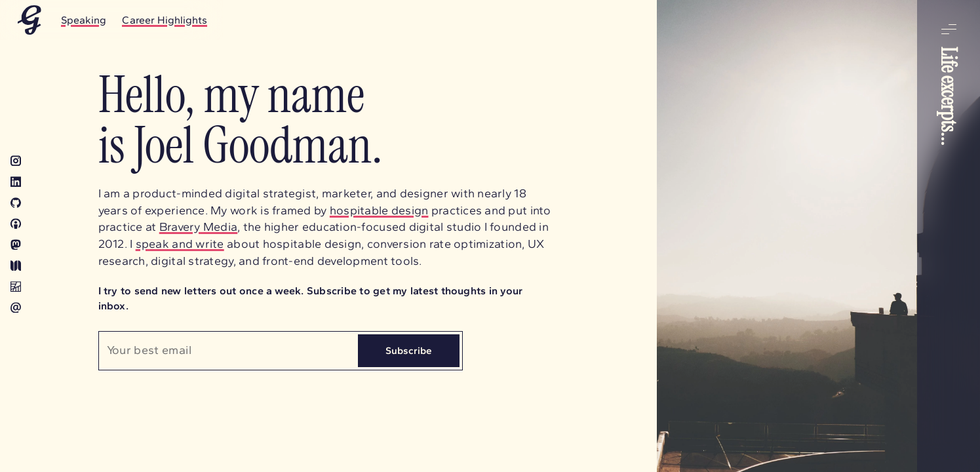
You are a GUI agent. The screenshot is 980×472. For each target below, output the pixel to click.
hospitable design (379, 210)
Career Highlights (165, 20)
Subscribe (409, 350)
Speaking (84, 20)
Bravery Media (199, 227)
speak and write (180, 244)
